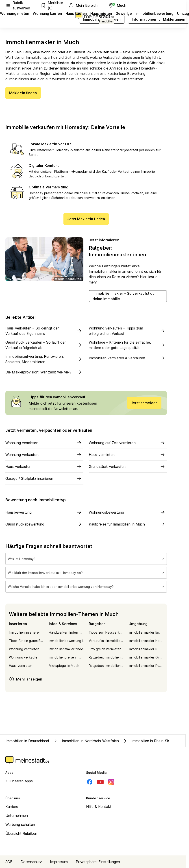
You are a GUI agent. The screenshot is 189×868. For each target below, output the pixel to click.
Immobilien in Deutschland (27, 741)
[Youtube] (100, 782)
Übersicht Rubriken (21, 833)
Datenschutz (31, 862)
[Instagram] (111, 782)
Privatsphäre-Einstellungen (98, 862)
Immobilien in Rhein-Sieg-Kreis (152, 741)
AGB (9, 862)
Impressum (59, 862)
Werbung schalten (20, 824)
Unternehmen (17, 816)
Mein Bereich (83, 5)
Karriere (12, 807)
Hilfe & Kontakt (99, 807)
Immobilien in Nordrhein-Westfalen (86, 741)
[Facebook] (90, 782)
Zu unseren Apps (19, 781)
